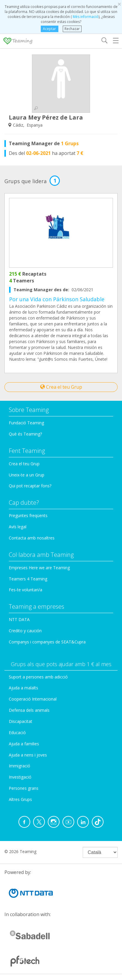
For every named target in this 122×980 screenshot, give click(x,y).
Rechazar (72, 29)
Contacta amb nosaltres (32, 538)
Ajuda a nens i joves (28, 755)
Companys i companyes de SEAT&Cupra (47, 642)
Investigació (20, 777)
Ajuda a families (24, 744)
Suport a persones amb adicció (38, 677)
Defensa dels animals (29, 710)
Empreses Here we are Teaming (39, 568)
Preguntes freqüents (28, 515)
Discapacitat (21, 721)
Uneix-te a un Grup (27, 475)
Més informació (85, 17)
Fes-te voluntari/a (26, 590)
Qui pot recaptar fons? (30, 486)
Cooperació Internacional (33, 699)
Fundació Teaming (26, 423)
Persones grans (24, 788)
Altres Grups (20, 799)
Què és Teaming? (25, 434)
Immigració (20, 766)
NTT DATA (19, 619)
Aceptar (49, 29)
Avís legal (18, 527)
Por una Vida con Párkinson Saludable (57, 299)
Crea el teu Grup (61, 387)
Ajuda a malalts (23, 688)
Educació (17, 732)
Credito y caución (25, 631)
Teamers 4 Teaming (28, 579)
